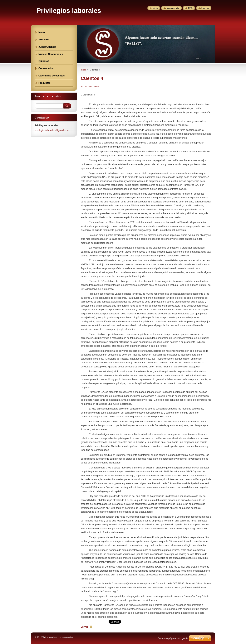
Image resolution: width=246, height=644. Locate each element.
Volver (84, 627)
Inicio (83, 70)
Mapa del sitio (173, 8)
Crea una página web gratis (173, 638)
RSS (190, 8)
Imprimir (205, 8)
